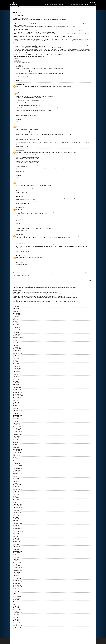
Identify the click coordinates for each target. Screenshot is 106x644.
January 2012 (16, 580)
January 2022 (16, 389)
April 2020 (15, 423)
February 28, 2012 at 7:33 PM (23, 239)
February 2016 (16, 504)
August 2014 (16, 533)
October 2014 (16, 530)
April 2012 (15, 575)
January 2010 (16, 611)
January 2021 (16, 409)
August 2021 (16, 397)
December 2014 (17, 527)
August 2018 (16, 456)
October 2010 (16, 600)
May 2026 (15, 307)
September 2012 (17, 571)
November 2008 (17, 626)
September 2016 (17, 493)
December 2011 (17, 582)
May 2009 (15, 619)
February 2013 (16, 563)
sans (29, 63)
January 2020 (16, 428)
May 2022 (15, 383)
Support (82, 4)
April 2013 (15, 559)
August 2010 (16, 601)
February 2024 (16, 349)
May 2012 (15, 574)
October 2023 (16, 355)
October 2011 (16, 585)
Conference (89, 4)
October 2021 (16, 394)
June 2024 (16, 342)
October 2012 (16, 569)
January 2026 (16, 312)
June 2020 (16, 420)
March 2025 (16, 328)
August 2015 (16, 514)
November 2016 (17, 490)
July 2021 (15, 399)
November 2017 (17, 470)
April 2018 (15, 462)
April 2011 (15, 593)
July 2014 (15, 535)
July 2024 (15, 341)
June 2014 (16, 537)
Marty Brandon (20, 256)
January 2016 (16, 506)
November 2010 (17, 598)
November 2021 (17, 393)
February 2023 (16, 368)
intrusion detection (23, 63)
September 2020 (17, 415)
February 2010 (16, 609)
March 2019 (16, 444)
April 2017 (15, 482)
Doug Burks (19, 92)
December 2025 (17, 313)
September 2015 (17, 512)
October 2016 (16, 491)
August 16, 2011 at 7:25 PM (22, 80)
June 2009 (16, 618)
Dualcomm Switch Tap (78, 31)
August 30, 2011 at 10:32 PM (23, 204)
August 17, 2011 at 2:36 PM (22, 88)
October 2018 (16, 452)
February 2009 (16, 622)
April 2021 (15, 404)
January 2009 (16, 624)
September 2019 (17, 435)
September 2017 (17, 473)
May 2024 (15, 344)
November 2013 (17, 548)
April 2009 (15, 621)
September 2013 (17, 551)
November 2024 (17, 334)
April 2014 (15, 540)
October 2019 (16, 433)
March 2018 (16, 464)
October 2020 (16, 414)
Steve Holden (19, 84)
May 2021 (15, 402)
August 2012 (16, 572)
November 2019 (17, 431)
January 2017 (16, 486)
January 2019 (16, 448)
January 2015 (16, 525)
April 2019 (15, 443)
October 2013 (16, 550)
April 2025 (15, 326)
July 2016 (15, 496)
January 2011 (16, 597)
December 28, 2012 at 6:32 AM (23, 264)
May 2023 (15, 363)
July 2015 (15, 516)
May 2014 (15, 538)
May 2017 (15, 480)
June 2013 (16, 556)
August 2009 (16, 614)
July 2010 (15, 603)
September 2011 (17, 587)
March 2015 (16, 522)
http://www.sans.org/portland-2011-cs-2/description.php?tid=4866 (29, 56)
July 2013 (15, 554)
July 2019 (15, 438)
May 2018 (15, 461)
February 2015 (16, 524)
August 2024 (16, 339)
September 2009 (17, 613)
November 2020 (17, 412)
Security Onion (75, 45)
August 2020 (16, 417)
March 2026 (16, 310)
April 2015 (15, 520)
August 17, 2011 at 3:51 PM (22, 146)
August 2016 (16, 495)
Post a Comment (19, 267)
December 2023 (17, 352)
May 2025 (15, 325)
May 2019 (15, 441)
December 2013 (17, 546)
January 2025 (16, 331)
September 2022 (17, 376)
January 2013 (16, 564)
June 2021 (15, 401)
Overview (45, 4)
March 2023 (16, 367)
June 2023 (16, 362)
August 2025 (16, 320)
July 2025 (15, 321)
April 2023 (15, 365)
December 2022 (17, 372)
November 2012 (17, 567)
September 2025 (17, 318)
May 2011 (15, 592)
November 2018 (17, 451)
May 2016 (15, 499)
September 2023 (17, 357)
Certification (75, 4)
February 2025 (16, 329)
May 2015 (15, 519)
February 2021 (16, 407)
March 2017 (16, 483)
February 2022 (16, 388)
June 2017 (15, 478)
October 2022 (16, 375)
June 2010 (16, 605)
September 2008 (17, 629)
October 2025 (16, 316)
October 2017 (16, 472)
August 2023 (16, 359)
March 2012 (16, 577)
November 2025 (17, 315)
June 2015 (16, 517)
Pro (50, 4)
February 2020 (16, 426)
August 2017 (16, 475)
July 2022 (15, 380)
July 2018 (15, 457)
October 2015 (16, 511)
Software (55, 4)
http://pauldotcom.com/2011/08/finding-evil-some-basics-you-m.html (32, 213)
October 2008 (16, 627)
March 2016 (16, 503)
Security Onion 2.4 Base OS (19, 300)
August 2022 (16, 378)
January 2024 (16, 350)
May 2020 (15, 422)
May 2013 (15, 558)
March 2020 (16, 425)
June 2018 (16, 459)
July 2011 (15, 588)
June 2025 (16, 323)
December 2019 (17, 430)
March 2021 (16, 405)
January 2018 (16, 467)
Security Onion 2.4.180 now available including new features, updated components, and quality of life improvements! (39, 296)
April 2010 (15, 608)
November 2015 (17, 509)
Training (68, 4)
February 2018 (16, 465)
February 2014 (16, 543)
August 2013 (16, 553)
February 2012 (16, 579)
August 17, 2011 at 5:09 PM (22, 192)
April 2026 (15, 308)
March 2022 (16, 386)
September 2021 (17, 396)
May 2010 (15, 606)
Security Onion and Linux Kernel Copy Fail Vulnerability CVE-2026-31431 (29, 286)
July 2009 (15, 616)
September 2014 (17, 532)
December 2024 (17, 333)
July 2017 (15, 477)
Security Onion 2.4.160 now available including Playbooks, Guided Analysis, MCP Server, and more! (35, 293)
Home (53, 273)
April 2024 (15, 346)
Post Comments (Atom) (24, 276)
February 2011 (16, 595)
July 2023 (15, 360)
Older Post (88, 273)
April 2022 (15, 384)
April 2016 (15, 501)
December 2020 (17, 410)
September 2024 (17, 337)
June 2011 (15, 590)
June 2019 (16, 439)
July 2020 (15, 418)
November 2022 (17, 373)
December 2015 (17, 507)
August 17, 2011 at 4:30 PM (22, 177)
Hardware (61, 4)
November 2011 (17, 584)
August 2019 (16, 436)
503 (18, 63)
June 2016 (16, 498)
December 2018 (17, 449)
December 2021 (17, 391)
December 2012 (17, 566)
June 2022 (16, 381)
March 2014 (16, 541)
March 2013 (16, 561)
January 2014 (16, 545)
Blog (94, 4)
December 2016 (17, 488)
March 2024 (16, 347)
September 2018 (17, 454)
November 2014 (17, 528)
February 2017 (16, 485)
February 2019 (16, 446)
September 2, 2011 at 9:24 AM (23, 215)
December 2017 (17, 469)
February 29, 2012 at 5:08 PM (23, 252)
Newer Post (17, 273)
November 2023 (17, 354)
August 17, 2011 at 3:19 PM (22, 121)
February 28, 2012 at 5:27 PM (23, 230)
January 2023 (16, 370)
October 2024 (16, 336)
